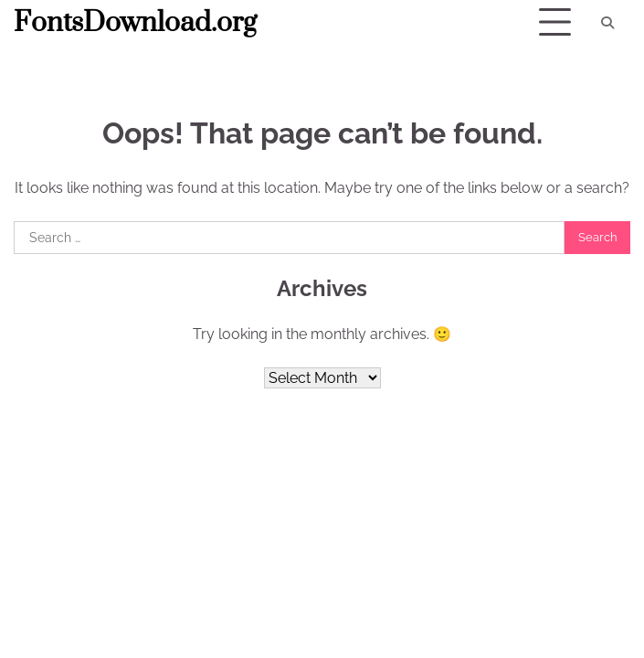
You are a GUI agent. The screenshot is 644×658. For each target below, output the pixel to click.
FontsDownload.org (135, 23)
